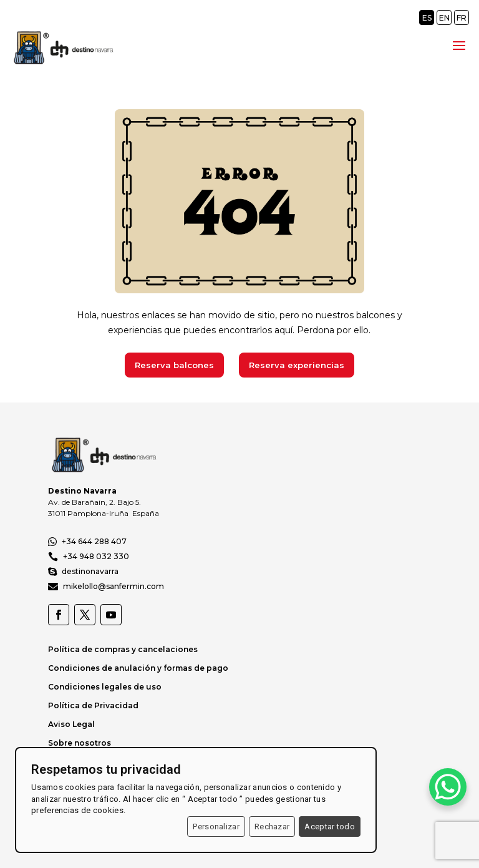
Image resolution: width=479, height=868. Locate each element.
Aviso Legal (71, 724)
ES (427, 18)
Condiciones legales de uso (105, 687)
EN (444, 18)
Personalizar (216, 827)
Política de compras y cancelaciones (123, 649)
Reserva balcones (174, 365)
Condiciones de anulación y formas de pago (138, 668)
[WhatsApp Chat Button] (448, 787)
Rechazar (272, 827)
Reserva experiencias (297, 365)
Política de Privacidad (93, 705)
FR (462, 18)
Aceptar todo (330, 827)
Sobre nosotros (80, 743)
